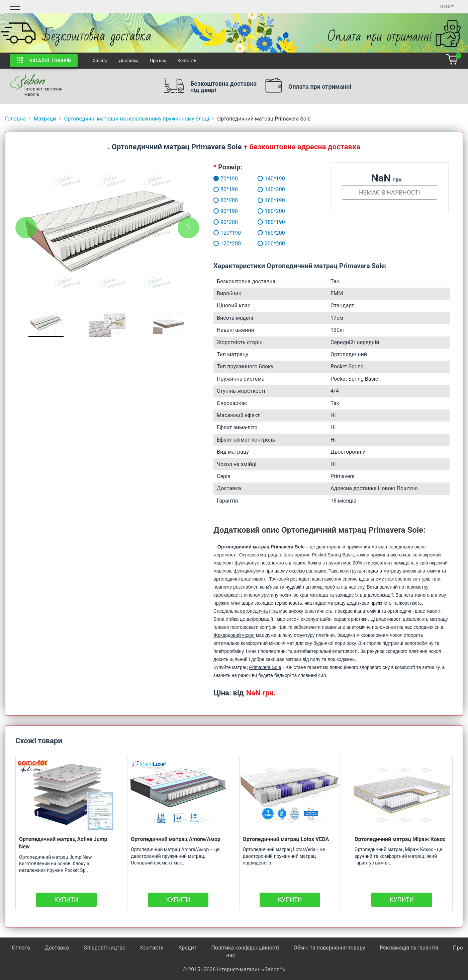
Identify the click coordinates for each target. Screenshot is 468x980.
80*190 (219, 189)
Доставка (129, 60)
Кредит (188, 948)
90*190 (219, 211)
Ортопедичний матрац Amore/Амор (176, 839)
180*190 (271, 222)
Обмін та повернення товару (330, 948)
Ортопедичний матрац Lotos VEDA (286, 839)
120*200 (219, 244)
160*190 (271, 200)
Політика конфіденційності (245, 948)
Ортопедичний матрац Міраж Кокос (400, 839)
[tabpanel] (107, 231)
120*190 (219, 233)
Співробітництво (105, 948)
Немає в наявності (390, 192)
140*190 (271, 179)
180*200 (271, 233)
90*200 (219, 222)
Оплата (100, 60)
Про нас (158, 60)
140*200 (271, 189)
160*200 (271, 211)
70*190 (219, 179)
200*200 (271, 244)
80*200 (219, 200)
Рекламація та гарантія (409, 948)
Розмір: (230, 167)
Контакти (187, 60)
